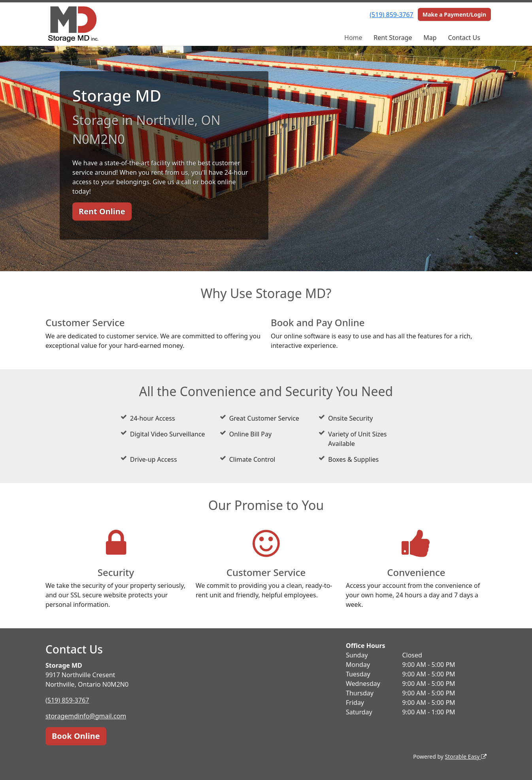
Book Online (76, 736)
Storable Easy (466, 756)
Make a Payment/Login (454, 14)
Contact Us (464, 38)
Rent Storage (393, 38)
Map (430, 38)
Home (353, 38)
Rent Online (102, 211)
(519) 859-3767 (391, 15)
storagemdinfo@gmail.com (86, 716)
